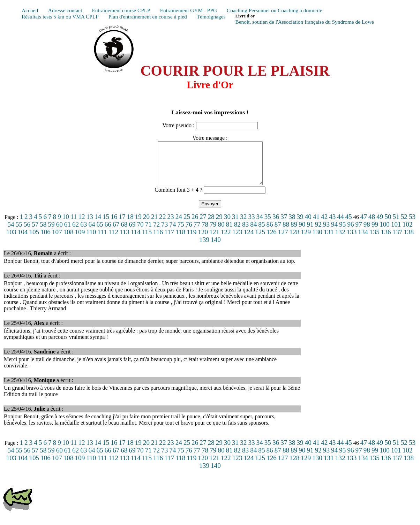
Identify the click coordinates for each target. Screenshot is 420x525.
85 (261, 233)
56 (27, 233)
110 (91, 240)
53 (412, 225)
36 (276, 225)
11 (74, 225)
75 (181, 233)
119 (192, 240)
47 (364, 225)
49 (380, 225)
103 (11, 240)
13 (90, 225)
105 (34, 240)
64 (92, 233)
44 (340, 225)
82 (237, 233)
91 (310, 233)
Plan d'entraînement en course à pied (148, 17)
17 (122, 225)
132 (340, 240)
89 (294, 233)
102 (408, 233)
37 (284, 225)
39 (300, 225)
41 (316, 225)
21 (154, 225)
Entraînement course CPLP (121, 10)
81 (229, 233)
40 (308, 225)
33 (251, 225)
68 (124, 233)
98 (367, 233)
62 (76, 233)
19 (138, 225)
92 (318, 233)
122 (226, 240)
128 (295, 240)
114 (136, 240)
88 (286, 233)
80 (221, 233)
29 (219, 225)
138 (409, 240)
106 (46, 240)
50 (388, 225)
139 (204, 248)
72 (156, 233)
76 (189, 233)
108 (69, 240)
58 (43, 233)
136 (386, 240)
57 (35, 233)
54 (11, 233)
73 (164, 233)
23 (171, 225)
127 (283, 240)
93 (326, 233)
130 (317, 240)
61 (67, 233)
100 (385, 233)
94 (334, 233)
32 (243, 225)
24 (179, 225)
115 (147, 240)
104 (23, 240)
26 (195, 225)
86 (270, 233)
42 (324, 225)
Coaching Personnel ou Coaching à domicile (274, 10)
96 (350, 233)
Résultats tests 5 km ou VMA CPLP (60, 17)
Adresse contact (65, 10)
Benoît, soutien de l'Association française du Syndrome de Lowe (304, 22)
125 (260, 240)
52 (404, 225)
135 (374, 240)
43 (332, 225)
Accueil (30, 10)
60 (59, 233)
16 (114, 225)
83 (245, 233)
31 (235, 225)
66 (108, 233)
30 (227, 225)
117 (169, 240)
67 (116, 233)
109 (80, 240)
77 (197, 233)
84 (253, 233)
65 (100, 233)
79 (213, 233)
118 (180, 240)
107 (57, 240)
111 (102, 240)
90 (302, 233)
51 (396, 225)
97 (359, 233)
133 (352, 240)
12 (81, 225)
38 (292, 225)
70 (140, 233)
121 (214, 240)
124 (249, 240)
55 (19, 233)
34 (260, 225)
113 (125, 240)
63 (84, 233)
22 (162, 225)
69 (132, 233)
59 (51, 233)
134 (363, 240)
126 (272, 240)
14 (98, 225)
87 (278, 233)
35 (268, 225)
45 (349, 225)
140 (216, 248)
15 (106, 225)
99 (375, 233)
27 (203, 225)
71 (148, 233)
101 (396, 233)
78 (205, 233)
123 (237, 240)
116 (158, 240)
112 (113, 240)
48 (372, 225)
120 (203, 240)
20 (146, 225)
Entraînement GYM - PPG (189, 10)
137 (397, 240)
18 (130, 225)
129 (306, 240)
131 (329, 240)
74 (172, 233)
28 (211, 225)
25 (187, 225)
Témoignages (211, 17)
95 (342, 233)
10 (66, 225)
